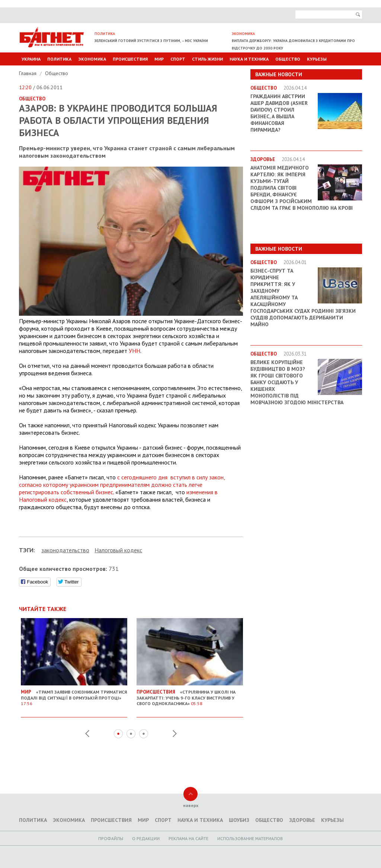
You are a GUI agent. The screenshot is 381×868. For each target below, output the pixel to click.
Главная (28, 73)
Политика (59, 59)
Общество (288, 59)
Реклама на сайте (188, 838)
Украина (31, 59)
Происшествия (130, 59)
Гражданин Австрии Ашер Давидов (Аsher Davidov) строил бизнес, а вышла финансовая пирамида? (279, 113)
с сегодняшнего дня (122, 485)
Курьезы (317, 59)
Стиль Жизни (207, 59)
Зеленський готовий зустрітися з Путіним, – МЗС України (151, 41)
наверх (191, 805)
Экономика (92, 59)
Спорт (178, 59)
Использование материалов (250, 838)
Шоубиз (239, 820)
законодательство (65, 550)
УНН (135, 351)
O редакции (146, 838)
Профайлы (111, 838)
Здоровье (302, 820)
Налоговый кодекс (118, 550)
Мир (159, 59)
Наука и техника (249, 59)
